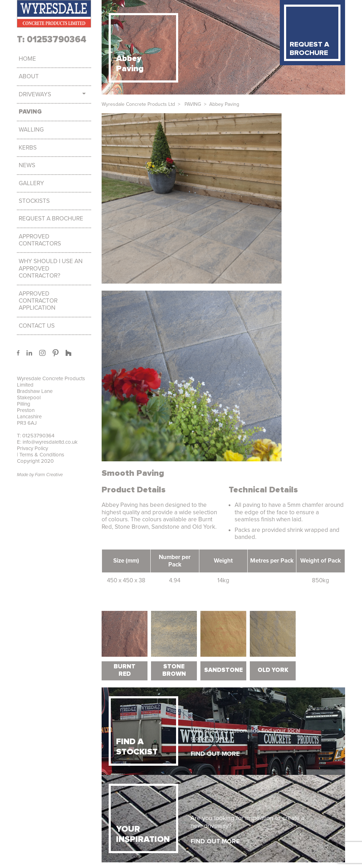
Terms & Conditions (41, 455)
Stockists (34, 201)
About (29, 77)
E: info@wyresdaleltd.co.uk (47, 442)
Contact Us (37, 326)
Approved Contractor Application (38, 301)
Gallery (31, 183)
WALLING (31, 130)
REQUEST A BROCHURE (309, 49)
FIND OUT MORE (215, 754)
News (27, 165)
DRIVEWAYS (35, 95)
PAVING (30, 112)
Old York (273, 670)
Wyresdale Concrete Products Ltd (138, 104)
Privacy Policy (32, 448)
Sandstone (224, 670)
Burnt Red (125, 670)
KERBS (28, 148)
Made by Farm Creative (40, 475)
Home (27, 59)
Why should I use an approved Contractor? (51, 269)
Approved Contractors (40, 240)
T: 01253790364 (52, 40)
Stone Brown (174, 670)
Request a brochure (51, 219)
